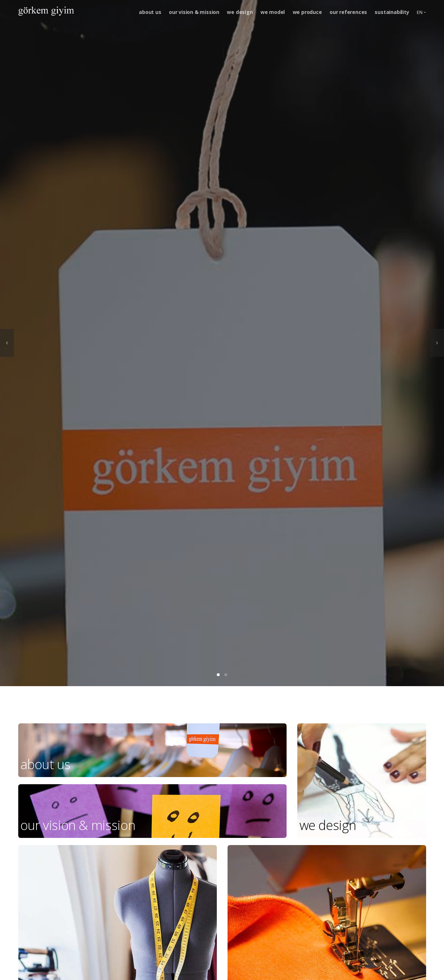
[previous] (7, 343)
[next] (437, 343)
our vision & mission (194, 12)
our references (348, 12)
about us (150, 12)
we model (273, 12)
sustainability (392, 12)
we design (240, 12)
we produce (307, 12)
